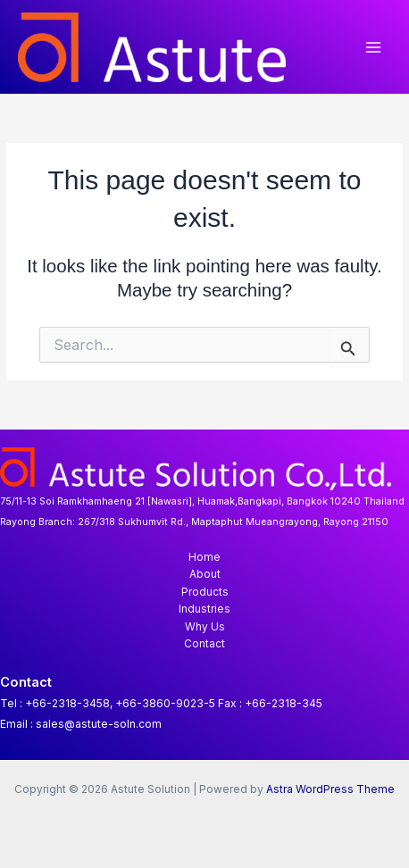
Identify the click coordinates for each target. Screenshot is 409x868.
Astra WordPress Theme (330, 789)
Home (204, 557)
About (205, 574)
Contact (204, 644)
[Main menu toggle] (374, 47)
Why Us (205, 627)
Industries (204, 609)
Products (205, 592)
